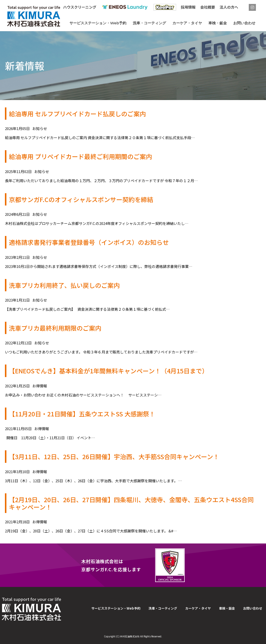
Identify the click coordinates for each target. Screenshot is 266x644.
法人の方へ (229, 7)
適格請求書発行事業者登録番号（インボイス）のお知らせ (89, 242)
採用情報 (188, 7)
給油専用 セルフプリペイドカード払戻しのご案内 (77, 114)
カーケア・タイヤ (198, 608)
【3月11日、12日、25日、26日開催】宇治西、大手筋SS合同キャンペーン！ (114, 456)
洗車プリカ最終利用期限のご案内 (55, 328)
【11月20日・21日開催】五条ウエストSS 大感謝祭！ (82, 414)
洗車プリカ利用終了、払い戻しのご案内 (64, 285)
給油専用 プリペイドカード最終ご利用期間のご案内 (80, 156)
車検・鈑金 (227, 608)
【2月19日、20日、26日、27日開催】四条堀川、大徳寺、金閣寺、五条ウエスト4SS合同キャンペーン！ (131, 503)
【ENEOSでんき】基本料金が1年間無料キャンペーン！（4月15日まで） (108, 371)
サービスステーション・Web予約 (116, 608)
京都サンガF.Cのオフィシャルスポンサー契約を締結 (81, 199)
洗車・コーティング (163, 608)
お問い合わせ (253, 608)
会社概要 (208, 7)
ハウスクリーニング (80, 7)
